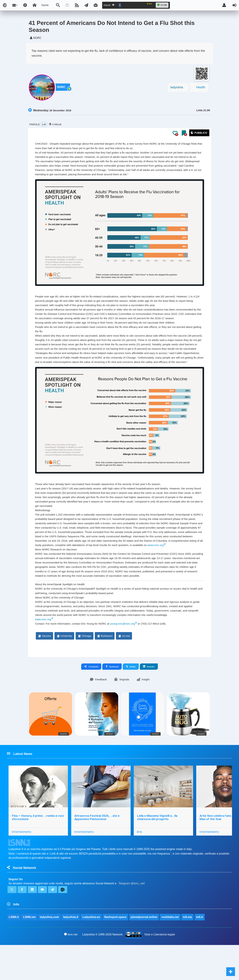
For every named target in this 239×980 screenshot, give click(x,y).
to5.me (188, 952)
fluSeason (105, 668)
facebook (112, 699)
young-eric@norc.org (127, 655)
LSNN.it (14, 952)
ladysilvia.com (49, 952)
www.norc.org (47, 573)
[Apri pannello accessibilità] (25, 5)
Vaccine (44, 668)
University (64, 668)
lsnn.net (71, 969)
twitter (131, 699)
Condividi (91, 699)
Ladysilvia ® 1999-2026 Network (103, 969)
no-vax (124, 668)
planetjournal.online (144, 952)
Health (201, 89)
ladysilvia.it (71, 952)
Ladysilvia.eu (91, 952)
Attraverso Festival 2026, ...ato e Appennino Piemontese (97, 850)
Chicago (84, 668)
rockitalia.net (170, 952)
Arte (140, 864)
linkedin (149, 699)
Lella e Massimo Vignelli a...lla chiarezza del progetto (158, 850)
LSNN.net (29, 952)
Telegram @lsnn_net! (132, 917)
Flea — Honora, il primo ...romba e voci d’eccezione (38, 850)
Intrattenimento (21, 864)
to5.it (200, 952)
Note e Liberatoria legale (160, 969)
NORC (62, 89)
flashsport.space (115, 952)
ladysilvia (177, 89)
